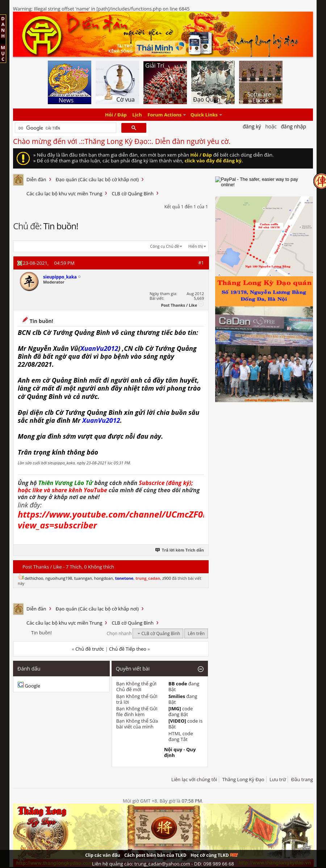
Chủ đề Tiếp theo (128, 649)
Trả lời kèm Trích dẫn (180, 550)
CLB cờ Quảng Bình (133, 193)
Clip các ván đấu (103, 855)
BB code (178, 684)
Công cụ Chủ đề (164, 246)
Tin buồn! (61, 226)
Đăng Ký (252, 126)
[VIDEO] (177, 721)
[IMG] (175, 709)
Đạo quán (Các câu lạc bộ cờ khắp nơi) (97, 179)
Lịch (137, 115)
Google (32, 686)
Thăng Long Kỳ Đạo (243, 779)
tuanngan (83, 578)
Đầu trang (302, 779)
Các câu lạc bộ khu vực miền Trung (64, 193)
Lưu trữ (278, 779)
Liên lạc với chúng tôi (194, 779)
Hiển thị (196, 246)
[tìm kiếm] (65, 128)
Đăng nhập (293, 126)
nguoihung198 (59, 578)
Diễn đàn (36, 179)
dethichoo (34, 578)
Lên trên (196, 633)
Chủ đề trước (90, 649)
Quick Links (204, 115)
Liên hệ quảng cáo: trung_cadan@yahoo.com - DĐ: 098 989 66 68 (163, 864)
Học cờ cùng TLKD (214, 855)
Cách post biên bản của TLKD (155, 855)
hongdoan (104, 578)
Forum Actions (164, 115)
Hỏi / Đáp (116, 115)
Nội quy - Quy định (180, 752)
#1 (201, 263)
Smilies (177, 696)
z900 (167, 578)
